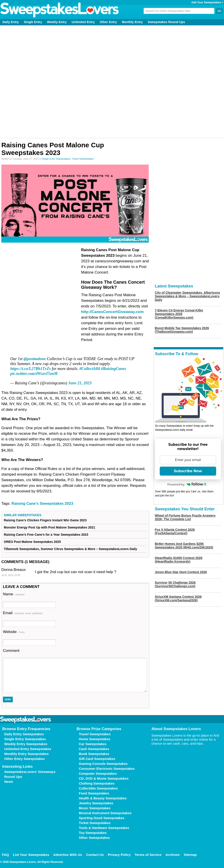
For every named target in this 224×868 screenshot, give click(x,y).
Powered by (187, 484)
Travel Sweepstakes (95, 734)
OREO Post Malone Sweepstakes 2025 (32, 542)
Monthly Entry (132, 22)
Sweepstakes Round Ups (166, 22)
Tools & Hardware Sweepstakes (104, 828)
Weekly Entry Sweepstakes (26, 744)
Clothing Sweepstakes (97, 783)
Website (14, 632)
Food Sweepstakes (94, 793)
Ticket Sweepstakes (83, 159)
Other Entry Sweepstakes (25, 759)
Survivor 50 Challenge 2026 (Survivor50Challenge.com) (175, 584)
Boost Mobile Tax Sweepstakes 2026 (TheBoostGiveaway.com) (182, 330)
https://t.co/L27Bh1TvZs (31, 369)
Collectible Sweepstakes (98, 788)
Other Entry (108, 22)
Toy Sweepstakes (93, 833)
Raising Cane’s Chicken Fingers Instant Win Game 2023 (45, 520)
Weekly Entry (57, 22)
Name (14, 594)
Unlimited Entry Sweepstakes (28, 749)
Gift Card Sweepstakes (97, 759)
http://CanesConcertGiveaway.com (112, 312)
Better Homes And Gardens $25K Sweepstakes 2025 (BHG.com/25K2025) (184, 546)
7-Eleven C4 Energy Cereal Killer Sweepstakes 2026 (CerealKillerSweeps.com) (179, 314)
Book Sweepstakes (94, 754)
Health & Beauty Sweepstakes (103, 798)
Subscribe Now (188, 471)
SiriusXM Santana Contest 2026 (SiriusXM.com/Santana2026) (178, 598)
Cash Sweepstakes (94, 749)
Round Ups (13, 777)
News (9, 782)
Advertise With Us (68, 855)
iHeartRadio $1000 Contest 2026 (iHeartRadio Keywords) (179, 560)
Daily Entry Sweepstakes (24, 734)
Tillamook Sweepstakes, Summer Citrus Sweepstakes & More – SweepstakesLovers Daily (70, 549)
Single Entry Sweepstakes (56, 159)
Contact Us (95, 855)
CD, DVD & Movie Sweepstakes (104, 778)
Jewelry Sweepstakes (96, 803)
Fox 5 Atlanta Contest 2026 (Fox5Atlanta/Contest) (175, 531)
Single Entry (33, 22)
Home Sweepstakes (95, 739)
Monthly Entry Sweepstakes (26, 754)
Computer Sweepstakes (98, 773)
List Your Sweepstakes (31, 855)
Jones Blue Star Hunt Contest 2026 (181, 572)
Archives (173, 855)
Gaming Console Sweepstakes (103, 764)
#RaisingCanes (114, 369)
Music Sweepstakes (95, 808)
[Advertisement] (52, 82)
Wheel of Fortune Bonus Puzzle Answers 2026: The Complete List (185, 517)
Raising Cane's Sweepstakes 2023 (42, 504)
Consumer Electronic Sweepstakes (107, 769)
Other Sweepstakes (94, 838)
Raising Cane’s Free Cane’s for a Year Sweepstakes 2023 (46, 535)
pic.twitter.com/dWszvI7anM (34, 374)
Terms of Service (148, 855)
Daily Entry (11, 22)
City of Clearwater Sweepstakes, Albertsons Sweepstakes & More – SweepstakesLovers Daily (187, 296)
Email (23, 613)
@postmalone (35, 359)
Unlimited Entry (83, 22)
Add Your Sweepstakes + (207, 2)
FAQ (5, 855)
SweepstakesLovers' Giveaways (30, 772)
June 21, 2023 (80, 383)
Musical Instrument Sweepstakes (105, 813)
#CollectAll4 (90, 369)
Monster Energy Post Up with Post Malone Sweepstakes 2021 (50, 527)
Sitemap (190, 855)
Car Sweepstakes (93, 744)
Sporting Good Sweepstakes (102, 818)
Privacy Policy (119, 855)
